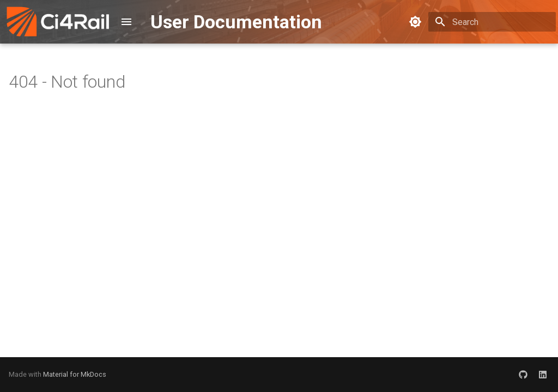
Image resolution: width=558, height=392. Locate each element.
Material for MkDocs (75, 374)
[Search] (492, 22)
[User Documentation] (58, 22)
